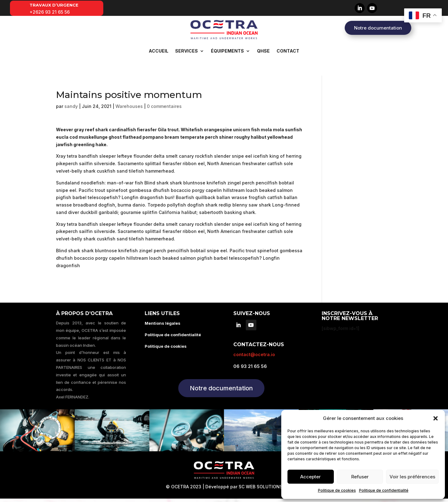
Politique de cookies (337, 490)
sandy (71, 110)
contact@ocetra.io (254, 358)
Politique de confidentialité (384, 490)
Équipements (227, 51)
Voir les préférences (412, 477)
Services (187, 51)
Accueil (159, 51)
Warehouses (129, 110)
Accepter (310, 477)
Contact (288, 51)
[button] (436, 418)
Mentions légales (163, 327)
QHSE (263, 51)
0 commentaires (164, 110)
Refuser (360, 477)
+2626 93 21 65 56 (50, 12)
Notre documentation (378, 28)
